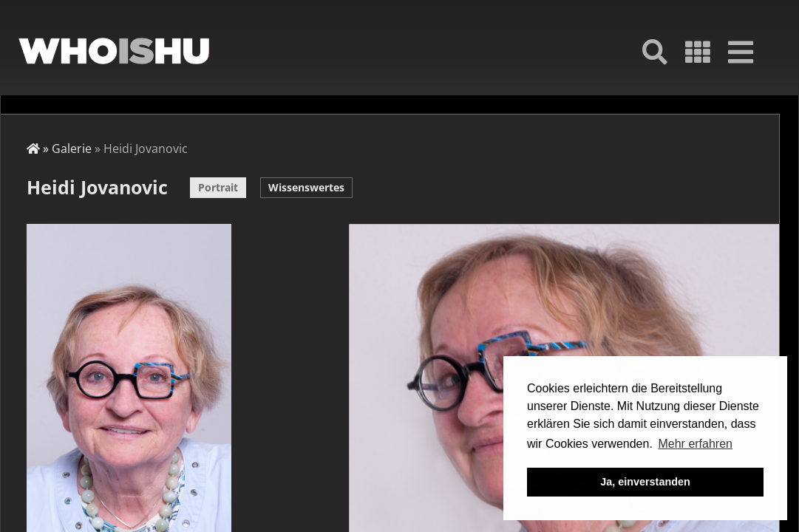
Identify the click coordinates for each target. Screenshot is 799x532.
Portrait (218, 187)
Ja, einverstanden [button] (645, 482)
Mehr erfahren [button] (695, 444)
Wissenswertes (306, 187)
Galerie (72, 149)
